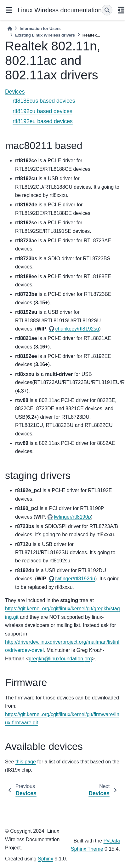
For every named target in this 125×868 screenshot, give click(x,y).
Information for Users (40, 29)
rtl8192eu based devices (43, 121)
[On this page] (121, 10)
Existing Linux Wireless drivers (45, 35)
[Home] (10, 29)
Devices (15, 92)
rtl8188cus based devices (44, 101)
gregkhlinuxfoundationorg (60, 659)
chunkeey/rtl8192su (77, 329)
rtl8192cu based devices (43, 111)
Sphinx (45, 859)
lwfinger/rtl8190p (72, 517)
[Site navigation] (9, 10)
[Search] (107, 10)
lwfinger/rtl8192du (75, 579)
